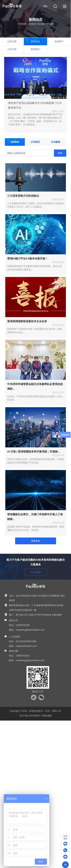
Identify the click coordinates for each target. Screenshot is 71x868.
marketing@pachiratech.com (30, 630)
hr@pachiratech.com (26, 646)
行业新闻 (56, 142)
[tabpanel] (36, 95)
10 (55, 129)
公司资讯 (35, 142)
